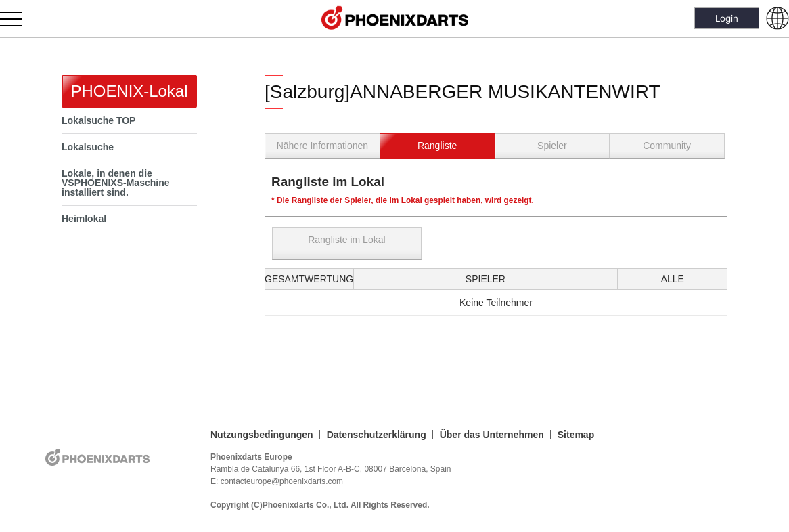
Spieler (552, 146)
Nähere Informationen (322, 146)
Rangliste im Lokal (346, 240)
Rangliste (437, 146)
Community (667, 146)
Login (727, 18)
